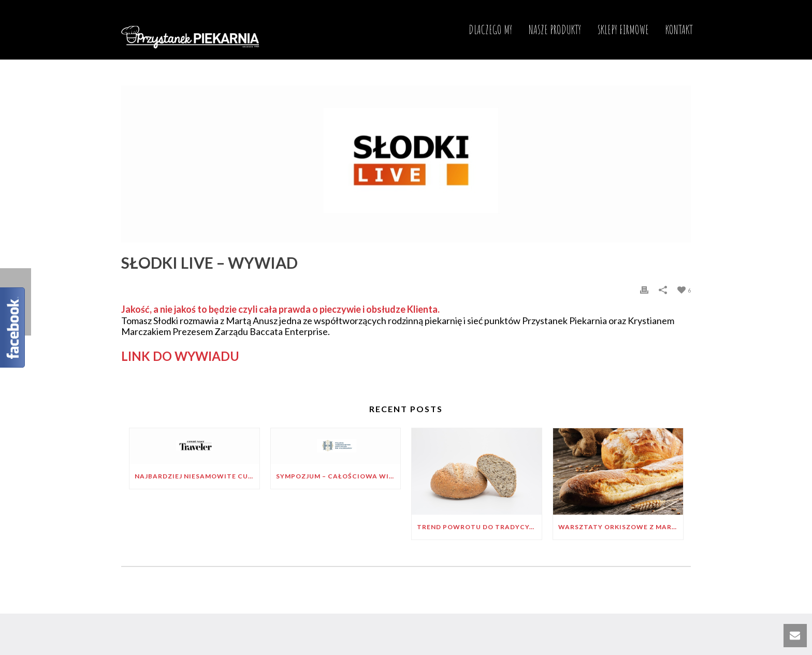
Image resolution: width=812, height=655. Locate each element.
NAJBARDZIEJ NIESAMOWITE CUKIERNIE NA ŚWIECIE (197, 476)
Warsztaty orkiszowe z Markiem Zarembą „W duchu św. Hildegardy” (621, 527)
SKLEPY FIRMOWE (623, 30)
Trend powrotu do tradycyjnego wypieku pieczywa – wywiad (479, 527)
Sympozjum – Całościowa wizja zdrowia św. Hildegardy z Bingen (338, 476)
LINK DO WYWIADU (180, 356)
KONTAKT (679, 30)
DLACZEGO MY (490, 30)
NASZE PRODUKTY (555, 30)
